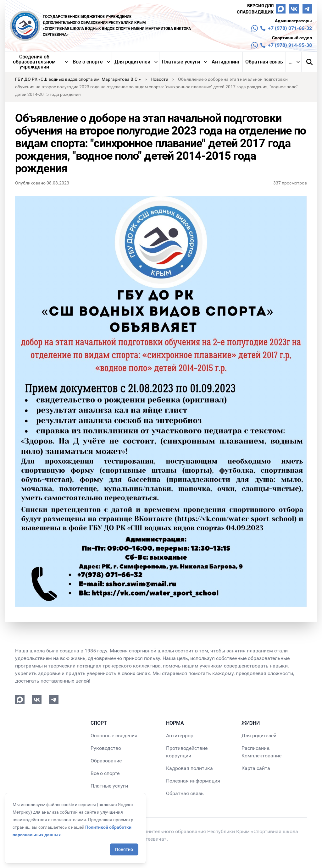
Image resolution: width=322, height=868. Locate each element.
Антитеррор (180, 736)
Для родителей (132, 62)
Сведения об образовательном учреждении (34, 62)
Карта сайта (256, 768)
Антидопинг (226, 62)
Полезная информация (193, 781)
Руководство (106, 748)
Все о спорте (88, 62)
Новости (159, 79)
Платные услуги (181, 62)
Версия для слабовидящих (255, 9)
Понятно (124, 849)
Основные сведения (114, 736)
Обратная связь (264, 62)
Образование (106, 761)
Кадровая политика (189, 768)
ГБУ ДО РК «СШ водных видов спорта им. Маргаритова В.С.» (78, 79)
